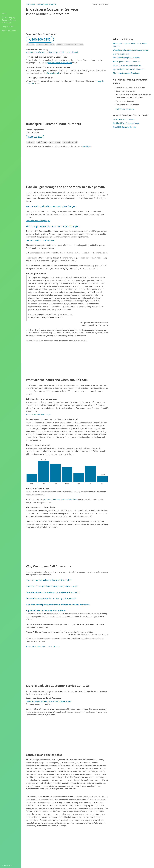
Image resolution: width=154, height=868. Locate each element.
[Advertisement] (67, 103)
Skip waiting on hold (56, 52)
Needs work (100, 843)
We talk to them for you (35, 52)
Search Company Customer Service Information (9, 20)
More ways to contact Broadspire (127, 73)
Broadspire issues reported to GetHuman (43, 647)
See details (87, 146)
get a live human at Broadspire (59, 63)
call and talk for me (52, 500)
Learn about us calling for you (38, 221)
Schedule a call (72, 52)
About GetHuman (9, 30)
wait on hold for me (70, 500)
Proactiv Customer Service (124, 119)
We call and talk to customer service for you (131, 50)
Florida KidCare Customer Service (127, 123)
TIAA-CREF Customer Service (124, 127)
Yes (92, 843)
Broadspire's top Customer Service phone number (130, 45)
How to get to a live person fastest (127, 62)
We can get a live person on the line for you (53, 226)
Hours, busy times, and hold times (127, 65)
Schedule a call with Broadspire (39, 414)
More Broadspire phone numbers (127, 58)
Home (4, 14)
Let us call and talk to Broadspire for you (51, 206)
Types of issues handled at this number (129, 69)
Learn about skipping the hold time (40, 240)
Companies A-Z (8, 26)
